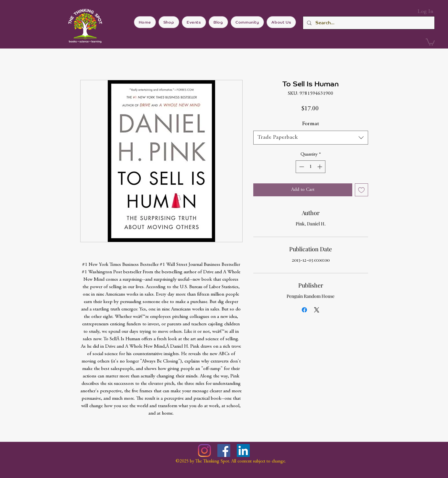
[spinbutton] (311, 167)
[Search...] (368, 23)
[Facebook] (224, 451)
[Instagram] (204, 451)
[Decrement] (301, 167)
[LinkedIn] (243, 451)
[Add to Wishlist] (361, 190)
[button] (430, 42)
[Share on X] (317, 310)
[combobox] (311, 138)
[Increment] (320, 167)
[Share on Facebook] (304, 310)
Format (311, 124)
